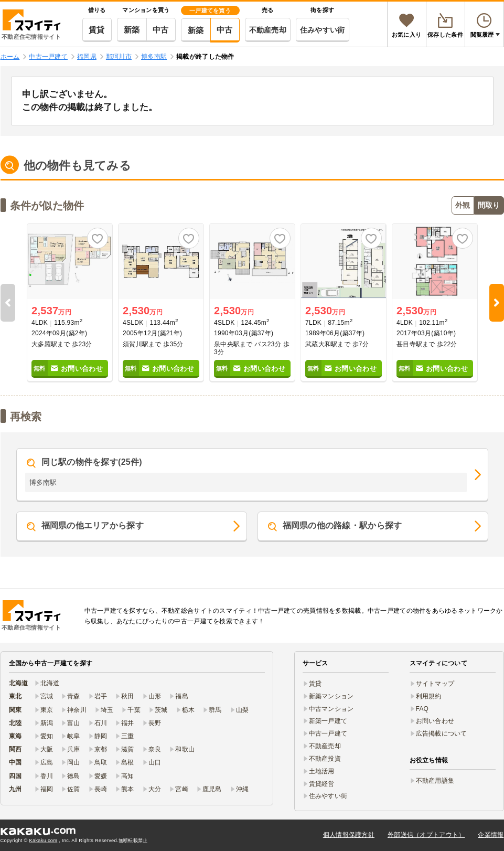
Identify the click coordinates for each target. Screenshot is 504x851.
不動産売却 (268, 30)
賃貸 (97, 30)
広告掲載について (442, 733)
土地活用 (322, 771)
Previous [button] (8, 303)
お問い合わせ (435, 721)
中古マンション (331, 709)
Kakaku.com (44, 841)
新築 (132, 30)
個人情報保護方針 (349, 835)
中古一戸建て (328, 733)
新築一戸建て (328, 721)
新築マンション (331, 696)
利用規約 (429, 696)
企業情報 (491, 835)
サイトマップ (435, 684)
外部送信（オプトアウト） (426, 835)
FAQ (422, 709)
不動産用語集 (435, 781)
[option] (70, 303)
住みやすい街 (323, 30)
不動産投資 (325, 759)
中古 (161, 30)
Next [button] (497, 303)
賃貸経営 (322, 784)
